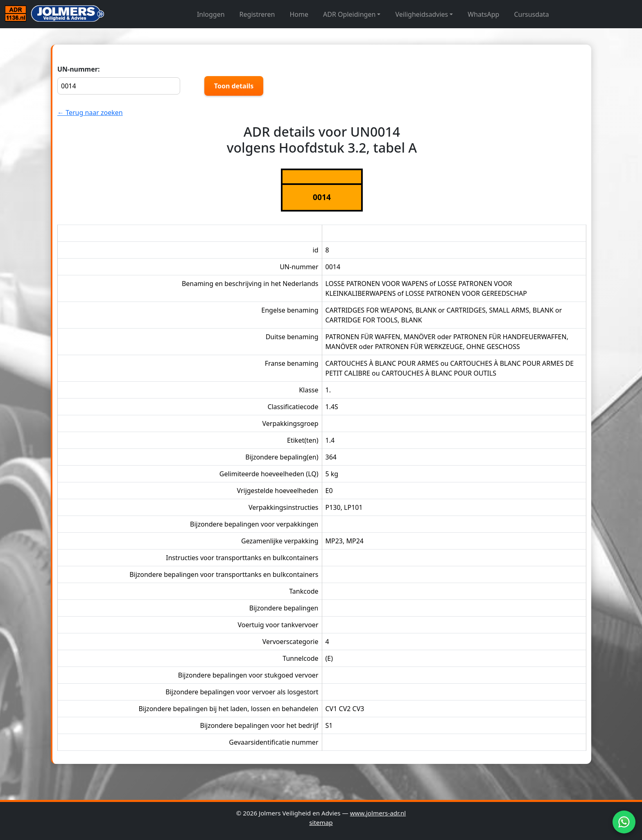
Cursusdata (531, 14)
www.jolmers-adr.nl (378, 813)
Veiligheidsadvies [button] (422, 14)
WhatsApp (483, 14)
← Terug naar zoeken (90, 113)
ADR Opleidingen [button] (349, 14)
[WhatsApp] (624, 822)
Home (299, 14)
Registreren (257, 14)
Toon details (234, 86)
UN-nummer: (119, 80)
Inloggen (211, 14)
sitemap (321, 822)
